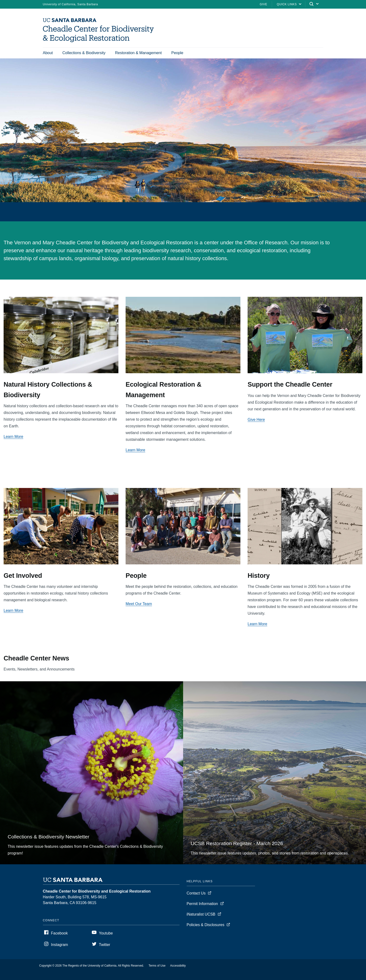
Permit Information (202, 904)
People (177, 53)
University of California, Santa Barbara (70, 4)
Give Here (256, 420)
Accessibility (178, 966)
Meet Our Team (139, 604)
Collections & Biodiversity (84, 53)
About (48, 53)
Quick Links (287, 4)
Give (264, 4)
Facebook (59, 933)
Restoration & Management (138, 53)
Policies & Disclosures (206, 925)
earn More (15, 610)
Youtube (106, 933)
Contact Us (196, 893)
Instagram (60, 945)
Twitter (105, 945)
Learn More (13, 437)
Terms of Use (157, 966)
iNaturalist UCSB (201, 914)
